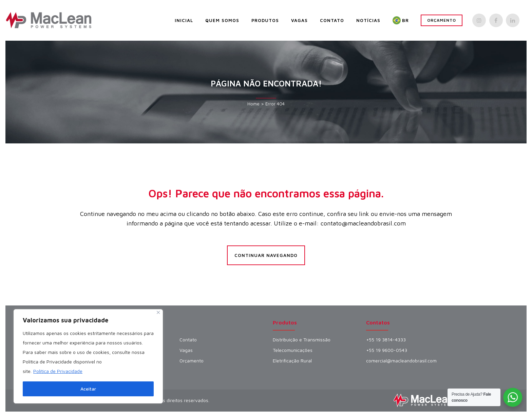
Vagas (186, 350)
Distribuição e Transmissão (302, 340)
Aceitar (88, 389)
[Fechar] (158, 312)
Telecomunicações (293, 350)
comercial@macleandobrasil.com (401, 361)
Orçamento (442, 20)
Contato (188, 340)
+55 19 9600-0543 (387, 350)
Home (253, 104)
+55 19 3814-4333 (386, 340)
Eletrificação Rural (292, 361)
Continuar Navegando (266, 255)
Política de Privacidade (58, 371)
